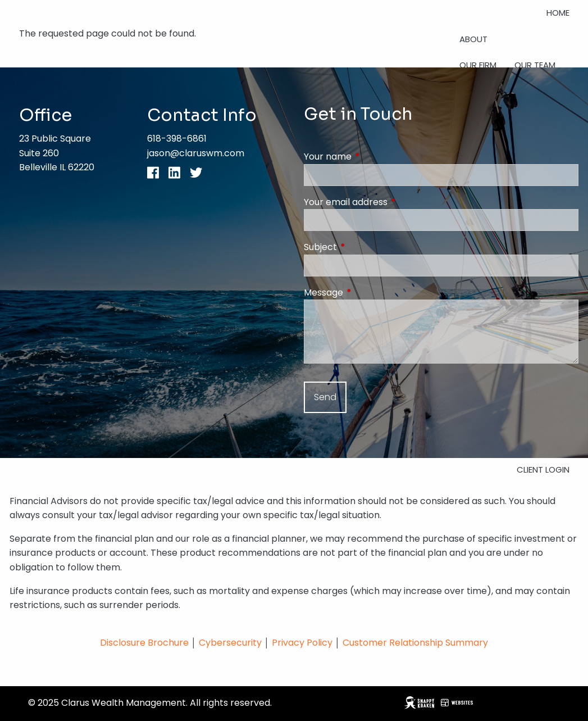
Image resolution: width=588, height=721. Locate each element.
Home (558, 13)
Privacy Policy (303, 643)
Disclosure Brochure (144, 643)
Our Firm (478, 65)
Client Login (543, 470)
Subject (365, 247)
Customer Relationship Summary (415, 643)
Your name (373, 157)
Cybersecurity (230, 643)
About (473, 39)
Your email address (391, 202)
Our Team (535, 65)
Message (368, 293)
